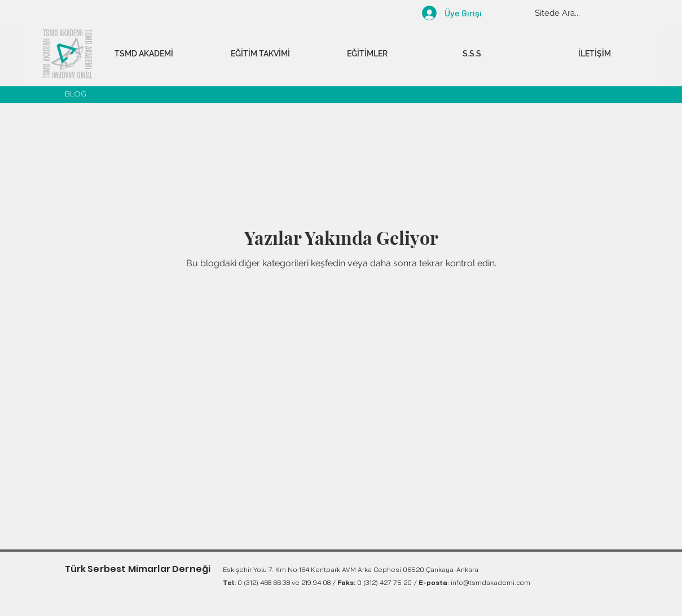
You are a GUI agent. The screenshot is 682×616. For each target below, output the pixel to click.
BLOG (76, 94)
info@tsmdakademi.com (490, 582)
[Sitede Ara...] (597, 13)
